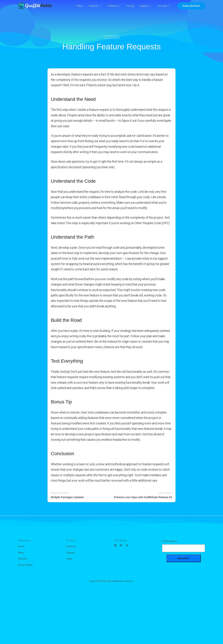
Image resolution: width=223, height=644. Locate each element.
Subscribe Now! (191, 6)
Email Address (170, 541)
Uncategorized (112, 37)
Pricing (130, 6)
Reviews (23, 559)
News (80, 6)
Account (163, 6)
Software (112, 6)
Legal (69, 559)
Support (144, 6)
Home (21, 546)
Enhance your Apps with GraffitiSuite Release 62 (143, 497)
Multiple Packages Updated (67, 497)
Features (93, 6)
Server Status (25, 565)
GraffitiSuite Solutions (123, 581)
